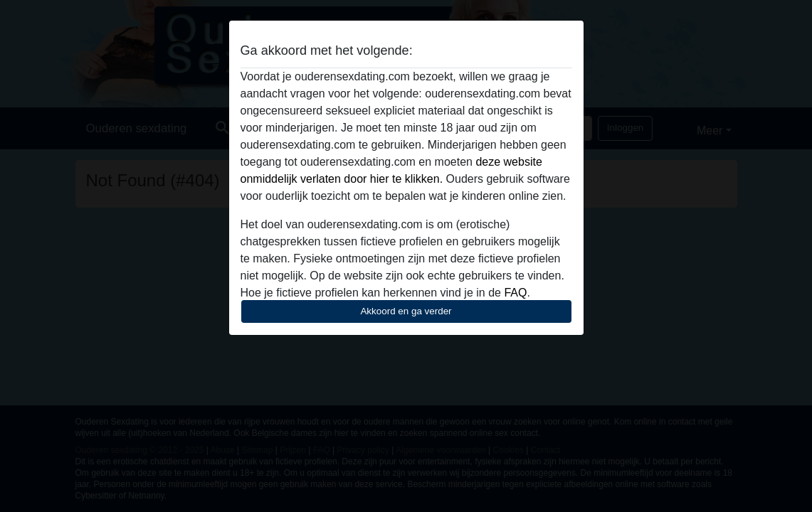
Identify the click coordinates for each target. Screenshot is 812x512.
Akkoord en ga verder (406, 311)
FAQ (515, 293)
